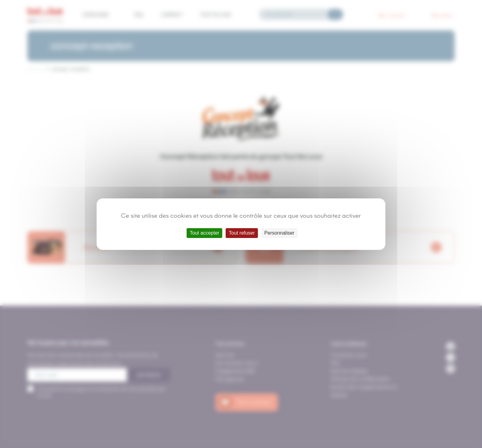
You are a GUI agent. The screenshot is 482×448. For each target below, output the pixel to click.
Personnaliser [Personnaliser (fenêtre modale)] (279, 233)
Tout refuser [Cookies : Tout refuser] (242, 233)
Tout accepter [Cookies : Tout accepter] (204, 233)
